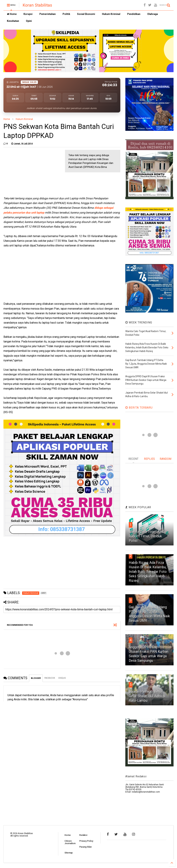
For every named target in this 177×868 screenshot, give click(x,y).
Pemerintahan (48, 14)
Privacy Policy (86, 841)
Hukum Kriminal (111, 14)
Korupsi (28, 14)
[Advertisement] (29, 171)
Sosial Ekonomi (86, 14)
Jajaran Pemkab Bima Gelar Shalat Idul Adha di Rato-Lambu (147, 696)
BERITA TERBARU (139, 408)
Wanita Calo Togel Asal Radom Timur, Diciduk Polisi (146, 536)
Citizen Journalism (70, 842)
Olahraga (153, 14)
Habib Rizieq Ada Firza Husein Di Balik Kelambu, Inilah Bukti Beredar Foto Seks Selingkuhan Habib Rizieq (148, 572)
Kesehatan (13, 21)
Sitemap (69, 853)
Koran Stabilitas (37, 5)
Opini (29, 21)
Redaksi (83, 835)
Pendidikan (134, 14)
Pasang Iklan (85, 847)
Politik (66, 14)
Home (12, 14)
